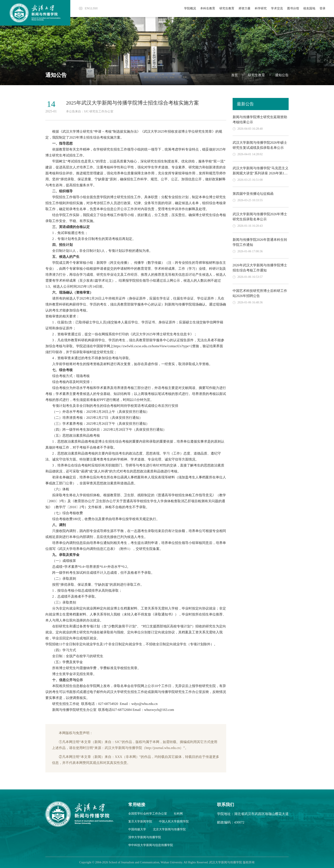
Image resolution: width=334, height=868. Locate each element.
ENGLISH (91, 8)
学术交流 (277, 8)
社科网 (178, 814)
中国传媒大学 (137, 829)
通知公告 (281, 75)
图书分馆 (293, 8)
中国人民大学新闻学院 (174, 821)
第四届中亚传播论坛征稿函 (253, 194)
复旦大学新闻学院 (140, 821)
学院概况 (190, 8)
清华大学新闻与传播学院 (145, 837)
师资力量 (245, 8)
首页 (235, 75)
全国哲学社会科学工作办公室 (148, 814)
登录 (322, 8)
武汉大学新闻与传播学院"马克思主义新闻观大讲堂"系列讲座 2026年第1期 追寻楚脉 (261, 173)
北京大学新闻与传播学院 (169, 829)
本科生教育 (208, 8)
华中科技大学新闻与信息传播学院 (151, 845)
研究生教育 (227, 8)
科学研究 (261, 8)
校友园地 (309, 8)
